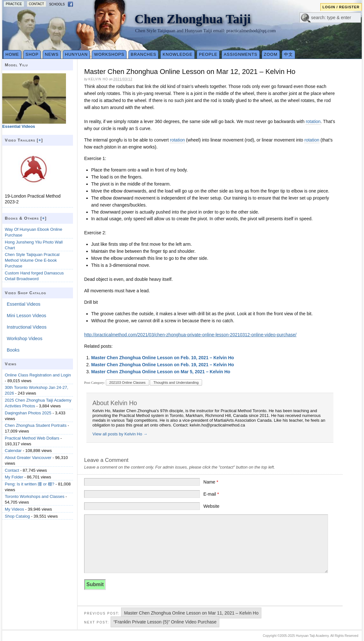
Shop (32, 54)
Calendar (13, 451)
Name (211, 482)
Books (13, 350)
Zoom (271, 54)
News (52, 54)
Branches (143, 54)
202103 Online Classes (127, 382)
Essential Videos (23, 304)
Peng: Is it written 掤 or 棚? (29, 484)
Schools (57, 4)
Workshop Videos (25, 339)
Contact (37, 4)
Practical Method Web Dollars (32, 438)
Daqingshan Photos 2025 (28, 413)
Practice (14, 4)
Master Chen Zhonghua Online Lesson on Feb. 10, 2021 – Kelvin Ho (163, 358)
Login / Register (341, 7)
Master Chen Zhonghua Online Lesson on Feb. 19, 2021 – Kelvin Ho (163, 365)
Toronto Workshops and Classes (35, 496)
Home (12, 54)
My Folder (14, 477)
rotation (313, 121)
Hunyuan (76, 54)
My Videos (14, 509)
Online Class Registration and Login (38, 375)
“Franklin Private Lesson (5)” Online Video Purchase (165, 622)
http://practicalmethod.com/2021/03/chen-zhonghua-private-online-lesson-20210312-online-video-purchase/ (190, 335)
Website (211, 506)
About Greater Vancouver (28, 458)
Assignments (241, 54)
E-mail (211, 494)
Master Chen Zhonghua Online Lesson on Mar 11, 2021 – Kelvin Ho (191, 613)
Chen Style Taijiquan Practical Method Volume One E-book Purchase (32, 260)
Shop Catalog (17, 516)
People (208, 54)
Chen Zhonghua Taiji (193, 19)
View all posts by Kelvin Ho (120, 434)
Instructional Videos (27, 327)
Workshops (109, 54)
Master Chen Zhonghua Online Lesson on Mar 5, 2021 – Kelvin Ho (161, 372)
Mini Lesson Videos (26, 316)
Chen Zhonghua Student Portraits (36, 425)
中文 (288, 54)
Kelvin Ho (98, 79)
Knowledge (178, 54)
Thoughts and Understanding (176, 382)
